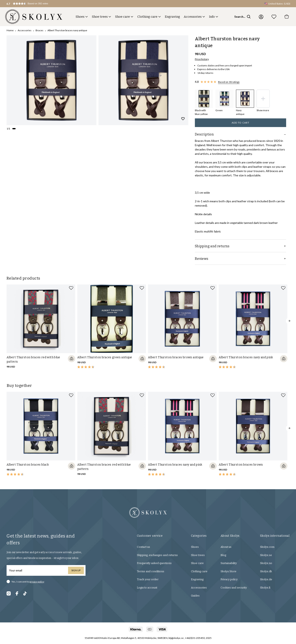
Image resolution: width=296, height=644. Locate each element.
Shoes (80, 17)
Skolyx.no (266, 563)
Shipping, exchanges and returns (157, 555)
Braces (39, 30)
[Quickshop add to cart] (72, 359)
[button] (32, 4)
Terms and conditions (151, 571)
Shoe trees (100, 17)
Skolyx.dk (266, 571)
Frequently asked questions (154, 563)
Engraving (172, 17)
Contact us (143, 547)
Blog (223, 555)
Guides (195, 596)
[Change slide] (14, 129)
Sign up (76, 570)
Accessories (193, 17)
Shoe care (123, 17)
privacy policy (37, 582)
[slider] (51, 80)
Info (212, 17)
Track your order (148, 579)
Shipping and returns (240, 246)
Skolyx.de (266, 579)
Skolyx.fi (265, 588)
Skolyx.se (266, 555)
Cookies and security (234, 588)
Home (10, 30)
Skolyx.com (267, 547)
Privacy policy (229, 579)
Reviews (240, 259)
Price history (202, 59)
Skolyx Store (228, 571)
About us (226, 547)
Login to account (147, 588)
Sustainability (229, 563)
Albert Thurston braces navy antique (67, 30)
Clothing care (147, 17)
